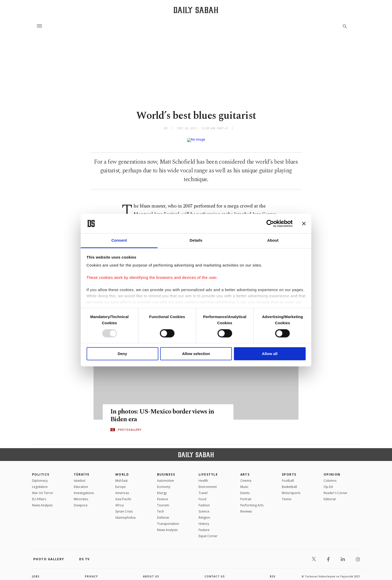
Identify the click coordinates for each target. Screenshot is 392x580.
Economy (164, 483)
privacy (91, 572)
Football (288, 476)
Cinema (246, 476)
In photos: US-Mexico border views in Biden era (162, 411)
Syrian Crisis (124, 507)
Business (166, 470)
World (122, 470)
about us (151, 572)
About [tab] (273, 240)
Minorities (81, 495)
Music (244, 483)
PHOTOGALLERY (130, 426)
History (204, 520)
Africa (120, 501)
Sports (289, 470)
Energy (162, 489)
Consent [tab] (119, 240)
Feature (204, 526)
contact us (215, 572)
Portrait (246, 495)
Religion (204, 513)
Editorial (330, 495)
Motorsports (291, 489)
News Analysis (42, 501)
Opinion (332, 470)
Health (203, 476)
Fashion (204, 501)
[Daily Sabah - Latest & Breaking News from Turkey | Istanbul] (196, 10)
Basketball (289, 483)
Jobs (36, 572)
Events (245, 489)
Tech (161, 507)
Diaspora (81, 501)
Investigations (84, 489)
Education (81, 483)
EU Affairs (39, 495)
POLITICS (41, 470)
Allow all (270, 354)
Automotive (166, 476)
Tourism (163, 501)
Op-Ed (328, 483)
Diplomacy (40, 476)
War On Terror (43, 489)
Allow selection (196, 354)
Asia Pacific (123, 495)
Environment (208, 483)
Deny (122, 354)
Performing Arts (252, 501)
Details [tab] (196, 240)
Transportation (168, 520)
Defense (163, 513)
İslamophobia (125, 513)
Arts (245, 470)
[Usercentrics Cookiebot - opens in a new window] (270, 223)
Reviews (246, 507)
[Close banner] (304, 223)
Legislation (40, 483)
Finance (163, 495)
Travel (203, 489)
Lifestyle (208, 470)
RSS (273, 572)
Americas (122, 489)
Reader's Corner (336, 489)
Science (204, 507)
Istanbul (80, 476)
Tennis (287, 495)
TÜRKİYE (82, 470)
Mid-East (121, 476)
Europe (121, 483)
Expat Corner (208, 532)
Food (202, 495)
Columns (330, 476)
